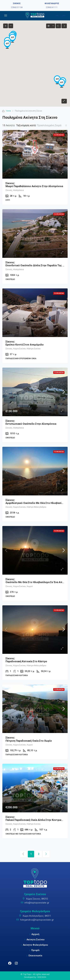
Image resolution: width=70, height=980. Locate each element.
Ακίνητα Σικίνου (35, 940)
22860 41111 (52, 7)
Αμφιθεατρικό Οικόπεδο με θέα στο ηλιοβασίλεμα (36, 502)
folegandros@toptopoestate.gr (37, 920)
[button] (62, 83)
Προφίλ (35, 950)
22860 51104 (17, 7)
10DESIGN (41, 977)
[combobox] (52, 125)
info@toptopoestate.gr (37, 903)
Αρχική (35, 934)
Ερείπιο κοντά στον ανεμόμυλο (35, 343)
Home (8, 111)
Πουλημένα (59, 135)
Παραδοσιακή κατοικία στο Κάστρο (35, 660)
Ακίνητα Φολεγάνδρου (35, 945)
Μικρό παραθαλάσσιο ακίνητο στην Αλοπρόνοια (35, 185)
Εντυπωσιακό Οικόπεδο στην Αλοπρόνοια (35, 422)
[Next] (46, 854)
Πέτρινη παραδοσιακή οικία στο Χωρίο (35, 739)
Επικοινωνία (35, 956)
